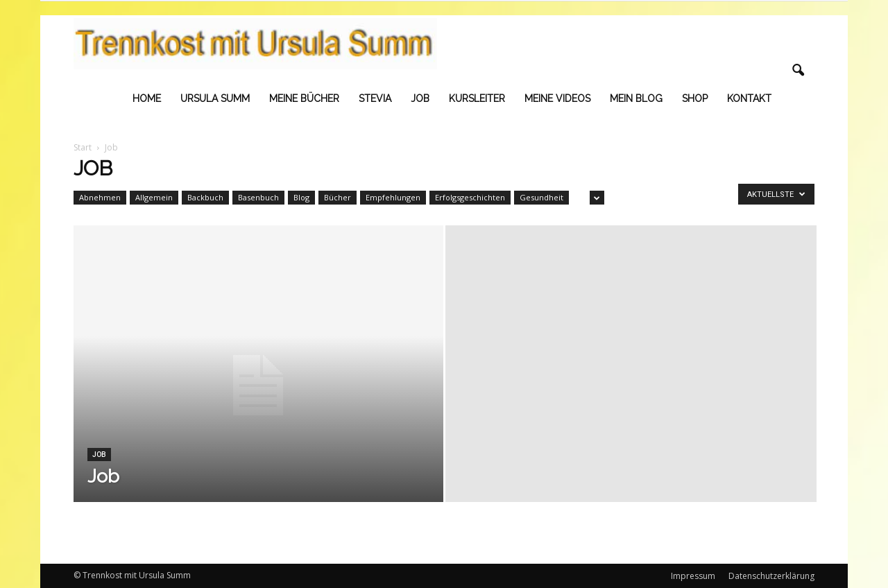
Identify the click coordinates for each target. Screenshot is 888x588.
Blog (301, 197)
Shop (695, 98)
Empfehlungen (393, 197)
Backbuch (205, 197)
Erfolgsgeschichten (470, 197)
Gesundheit (541, 197)
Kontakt (749, 98)
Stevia (375, 98)
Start (83, 147)
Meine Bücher (304, 98)
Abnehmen (100, 197)
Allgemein (154, 197)
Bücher (338, 197)
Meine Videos (557, 98)
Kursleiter (477, 98)
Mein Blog (636, 98)
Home (147, 98)
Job (420, 98)
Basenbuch (258, 197)
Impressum (693, 576)
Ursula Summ (215, 98)
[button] (798, 71)
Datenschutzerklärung (771, 576)
